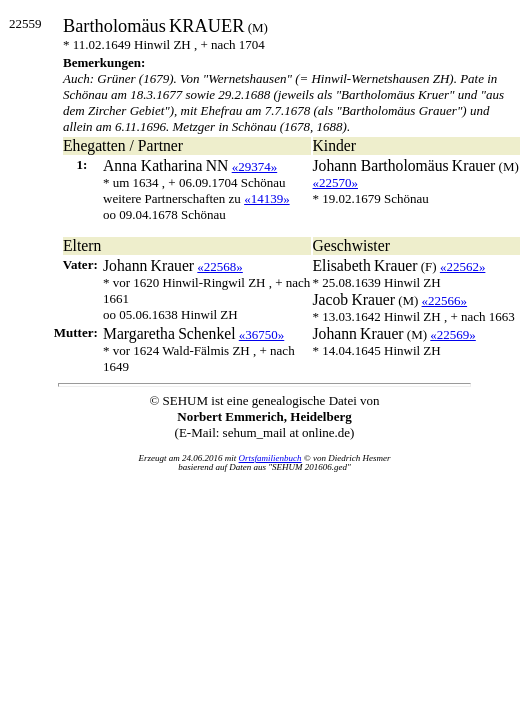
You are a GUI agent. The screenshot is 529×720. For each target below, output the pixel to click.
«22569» (453, 334)
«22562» (463, 266)
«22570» (336, 182)
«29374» (255, 166)
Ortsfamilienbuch (270, 458)
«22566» (445, 300)
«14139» (267, 198)
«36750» (262, 334)
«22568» (220, 266)
